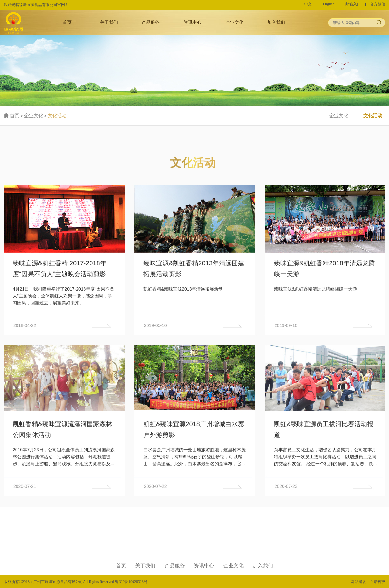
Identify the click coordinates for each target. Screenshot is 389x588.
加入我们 (276, 22)
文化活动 (57, 116)
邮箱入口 (353, 4)
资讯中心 (193, 22)
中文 (308, 4)
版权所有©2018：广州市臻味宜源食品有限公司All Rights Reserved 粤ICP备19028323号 (76, 582)
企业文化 (235, 22)
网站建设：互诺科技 (368, 582)
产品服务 (151, 22)
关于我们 (109, 22)
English (329, 4)
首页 (67, 22)
